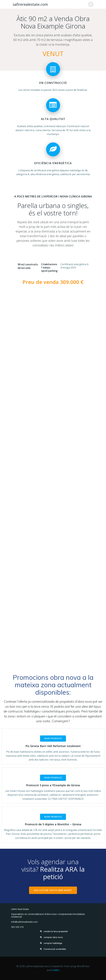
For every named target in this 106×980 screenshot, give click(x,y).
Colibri (55, 970)
